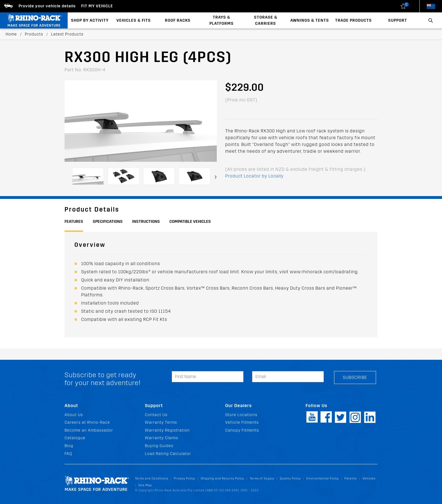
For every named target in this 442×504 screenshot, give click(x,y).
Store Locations (241, 415)
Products (34, 34)
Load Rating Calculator (168, 454)
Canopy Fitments (242, 430)
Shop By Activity (90, 20)
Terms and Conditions (152, 479)
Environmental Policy (323, 479)
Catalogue (75, 438)
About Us (74, 415)
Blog (69, 446)
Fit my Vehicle (97, 6)
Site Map (145, 485)
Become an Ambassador (89, 430)
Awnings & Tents (310, 20)
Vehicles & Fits (134, 20)
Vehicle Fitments (242, 422)
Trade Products (353, 20)
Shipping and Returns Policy (222, 479)
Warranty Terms (161, 422)
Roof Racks (178, 20)
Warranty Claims (162, 438)
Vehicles (369, 479)
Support (398, 20)
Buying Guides (159, 446)
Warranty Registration (167, 430)
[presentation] (216, 177)
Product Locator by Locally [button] (254, 176)
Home (11, 34)
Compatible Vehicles (190, 222)
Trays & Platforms (222, 20)
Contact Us (156, 415)
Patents (351, 479)
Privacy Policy (184, 479)
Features (74, 222)
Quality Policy (290, 479)
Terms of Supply (262, 479)
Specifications (108, 222)
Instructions (146, 222)
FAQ (68, 454)
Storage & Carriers (266, 20)
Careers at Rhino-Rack (87, 422)
